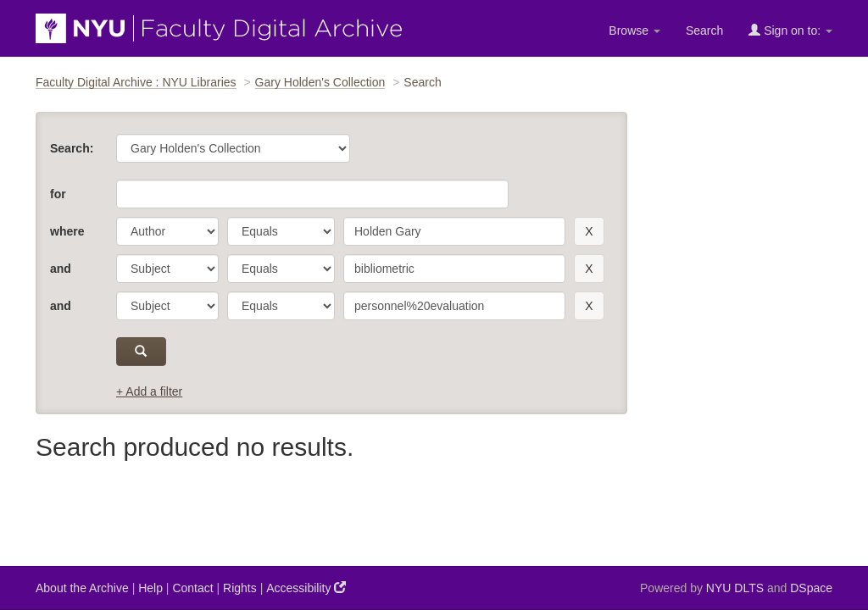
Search (704, 30)
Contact (192, 588)
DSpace (811, 588)
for (58, 194)
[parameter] (167, 231)
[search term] (454, 231)
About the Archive (82, 588)
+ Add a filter (149, 391)
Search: (72, 148)
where (67, 231)
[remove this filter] (589, 231)
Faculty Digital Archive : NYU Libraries (136, 82)
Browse (634, 30)
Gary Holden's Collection (320, 82)
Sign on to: (790, 30)
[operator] (281, 231)
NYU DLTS (735, 588)
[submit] (141, 352)
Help (150, 588)
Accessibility (306, 588)
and (61, 269)
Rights (240, 588)
